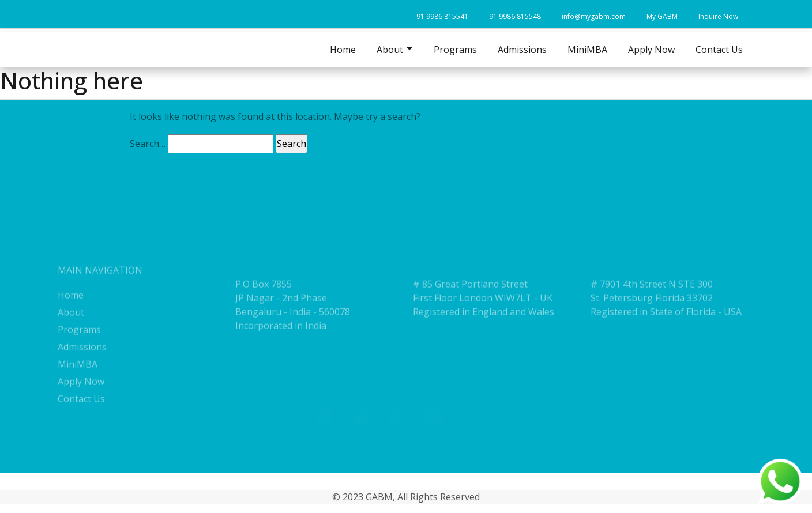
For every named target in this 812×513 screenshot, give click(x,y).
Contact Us (719, 50)
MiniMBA (587, 50)
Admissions (522, 50)
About (71, 337)
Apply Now (651, 50)
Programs (455, 50)
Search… (148, 144)
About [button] (390, 50)
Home (343, 50)
